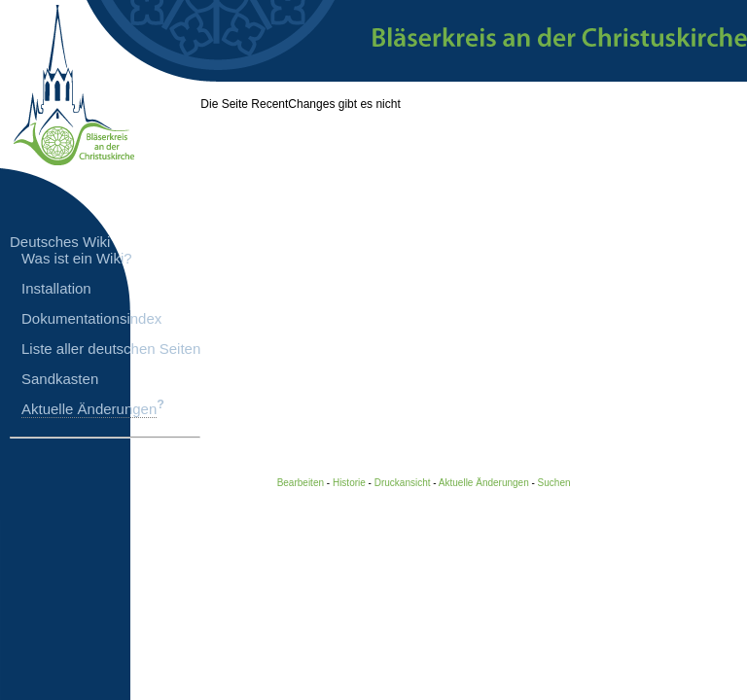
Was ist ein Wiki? (77, 258)
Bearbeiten (301, 483)
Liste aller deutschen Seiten (111, 349)
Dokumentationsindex (91, 318)
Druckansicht (403, 483)
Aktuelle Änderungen (89, 409)
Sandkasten (60, 379)
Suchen (554, 483)
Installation (56, 288)
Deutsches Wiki (60, 242)
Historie (349, 483)
